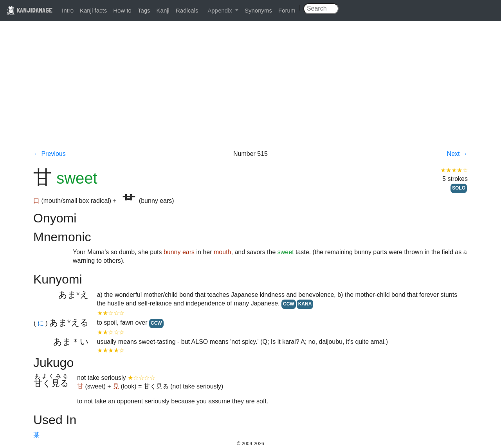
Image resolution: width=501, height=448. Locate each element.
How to (122, 10)
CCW (289, 304)
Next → (457, 154)
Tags (144, 10)
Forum (287, 10)
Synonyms (258, 10)
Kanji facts (93, 10)
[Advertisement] (250, 91)
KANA (305, 304)
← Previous (50, 154)
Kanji (163, 10)
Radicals (187, 10)
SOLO (459, 188)
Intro (68, 10)
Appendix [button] (221, 10)
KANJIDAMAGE (29, 10)
